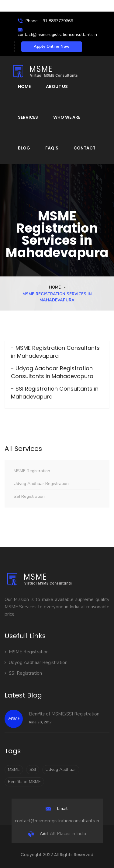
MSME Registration (32, 471)
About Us (57, 86)
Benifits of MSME (24, 782)
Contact (85, 148)
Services (28, 117)
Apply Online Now (52, 47)
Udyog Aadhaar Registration (41, 484)
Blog (24, 148)
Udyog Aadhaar (61, 770)
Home (24, 86)
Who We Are (67, 117)
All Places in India (57, 834)
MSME (14, 770)
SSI (33, 770)
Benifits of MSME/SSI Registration (64, 714)
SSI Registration (29, 496)
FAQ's (52, 148)
